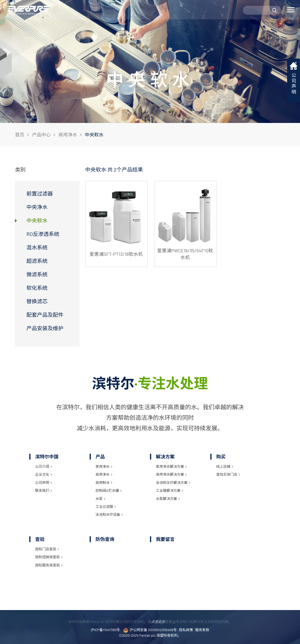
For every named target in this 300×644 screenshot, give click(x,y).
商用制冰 (104, 482)
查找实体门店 (228, 474)
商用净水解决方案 (171, 474)
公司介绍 (44, 466)
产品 (100, 457)
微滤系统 (37, 274)
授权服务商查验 (49, 565)
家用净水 (104, 466)
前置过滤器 (40, 193)
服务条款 (202, 630)
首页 (20, 135)
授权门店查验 (47, 549)
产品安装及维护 (45, 328)
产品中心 (41, 135)
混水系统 (37, 247)
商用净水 (68, 135)
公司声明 (44, 482)
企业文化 (44, 474)
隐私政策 (186, 630)
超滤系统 (37, 261)
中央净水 (37, 207)
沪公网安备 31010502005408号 (150, 630)
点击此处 (158, 621)
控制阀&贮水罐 (109, 490)
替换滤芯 (37, 301)
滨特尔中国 (47, 457)
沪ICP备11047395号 (105, 630)
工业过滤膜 (106, 506)
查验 (40, 539)
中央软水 (37, 220)
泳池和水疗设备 (109, 514)
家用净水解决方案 (171, 466)
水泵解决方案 (168, 499)
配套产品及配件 (45, 315)
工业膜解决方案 (169, 490)
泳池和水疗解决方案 (173, 482)
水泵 (100, 499)
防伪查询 (105, 539)
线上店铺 (225, 466)
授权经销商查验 (49, 557)
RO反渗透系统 (43, 234)
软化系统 (37, 288)
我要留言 (165, 539)
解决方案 (165, 457)
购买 (221, 457)
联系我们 (44, 490)
